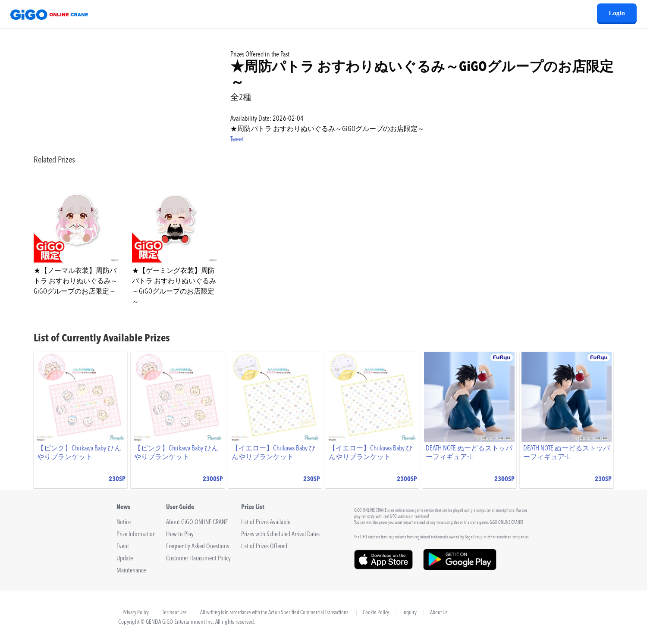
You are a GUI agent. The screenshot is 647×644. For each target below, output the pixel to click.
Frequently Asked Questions (198, 547)
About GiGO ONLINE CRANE (197, 523)
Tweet (237, 140)
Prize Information (136, 535)
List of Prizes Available (266, 523)
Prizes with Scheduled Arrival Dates (280, 535)
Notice (124, 523)
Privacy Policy (136, 613)
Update (125, 559)
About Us (439, 613)
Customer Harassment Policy (198, 559)
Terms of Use (174, 613)
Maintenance (131, 571)
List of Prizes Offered (264, 547)
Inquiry (410, 613)
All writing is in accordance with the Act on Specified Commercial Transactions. (275, 613)
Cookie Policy (376, 613)
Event (123, 547)
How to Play (180, 535)
